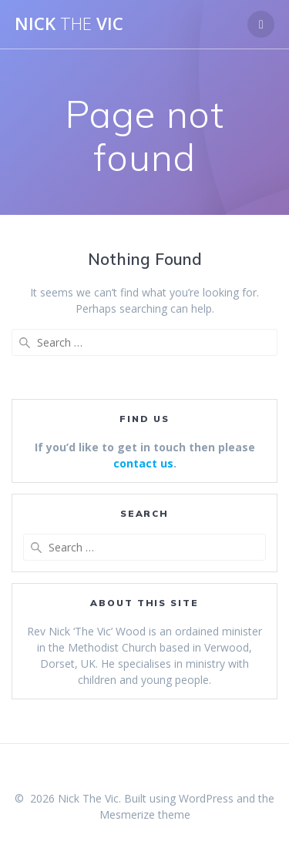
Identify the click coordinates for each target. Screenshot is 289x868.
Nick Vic (69, 24)
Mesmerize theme (145, 814)
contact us (143, 463)
